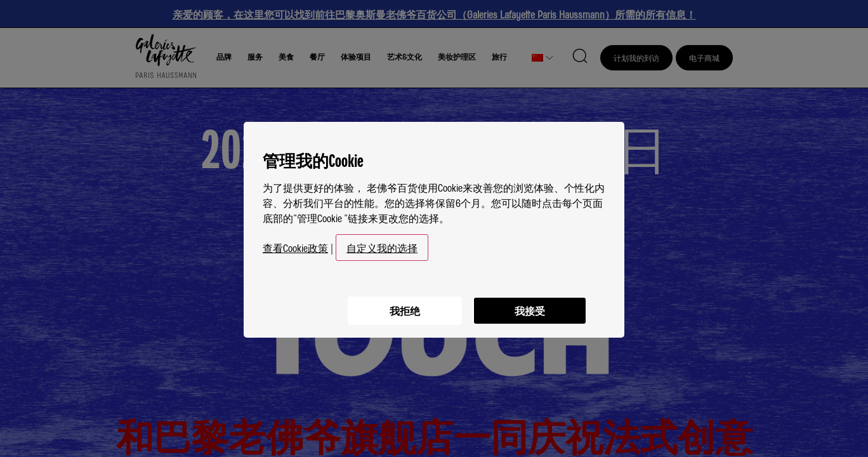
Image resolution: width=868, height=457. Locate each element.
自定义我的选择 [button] (382, 244)
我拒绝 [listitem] (402, 305)
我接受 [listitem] (529, 305)
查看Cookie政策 (295, 244)
